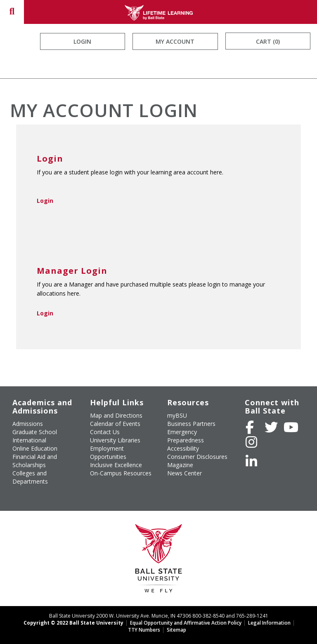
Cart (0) (268, 41)
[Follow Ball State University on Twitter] (271, 427)
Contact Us (105, 432)
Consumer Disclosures (197, 457)
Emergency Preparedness (186, 436)
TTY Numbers (144, 630)
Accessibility (183, 448)
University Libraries (115, 440)
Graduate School (35, 432)
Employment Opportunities (108, 452)
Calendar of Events (115, 424)
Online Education (35, 448)
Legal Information (269, 623)
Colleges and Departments (30, 477)
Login (82, 41)
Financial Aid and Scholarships (35, 461)
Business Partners (191, 424)
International (29, 440)
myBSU (177, 415)
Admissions (28, 424)
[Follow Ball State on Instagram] (251, 442)
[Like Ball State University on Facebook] (250, 427)
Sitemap (176, 630)
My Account (175, 41)
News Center (185, 473)
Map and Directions (116, 415)
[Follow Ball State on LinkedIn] (251, 461)
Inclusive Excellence (116, 465)
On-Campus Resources (121, 473)
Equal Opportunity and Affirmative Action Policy (186, 623)
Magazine (180, 465)
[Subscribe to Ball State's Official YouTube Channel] (291, 427)
